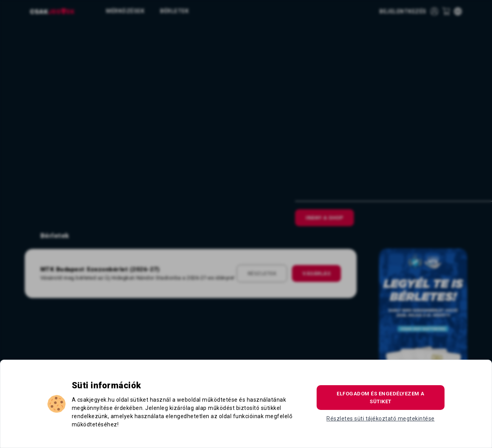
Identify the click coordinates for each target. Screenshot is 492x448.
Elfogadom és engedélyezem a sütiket (381, 398)
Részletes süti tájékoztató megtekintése (381, 419)
